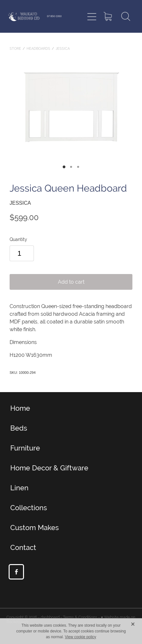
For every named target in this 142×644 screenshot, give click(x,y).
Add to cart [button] (71, 282)
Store (15, 48)
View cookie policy (81, 637)
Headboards (38, 48)
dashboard (50, 617)
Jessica (63, 48)
